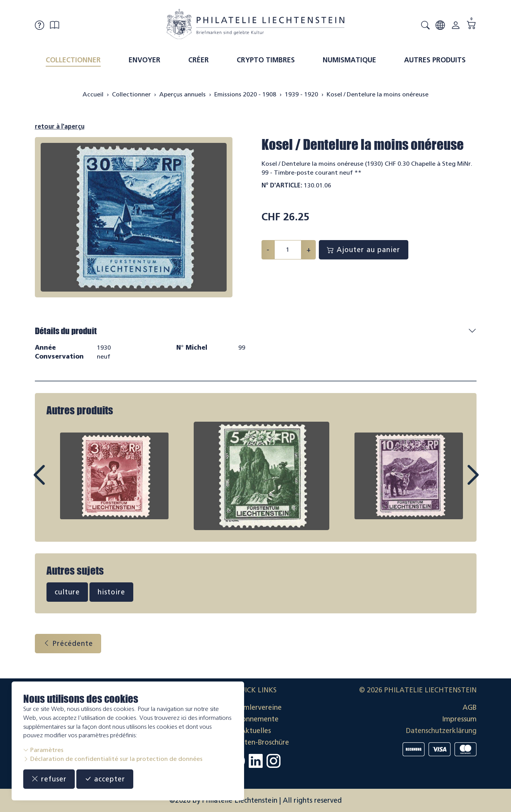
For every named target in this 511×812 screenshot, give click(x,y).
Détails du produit (66, 331)
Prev (57, 482)
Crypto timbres (266, 60)
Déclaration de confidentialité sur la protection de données (113, 759)
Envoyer (145, 60)
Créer (199, 60)
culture (67, 592)
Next (455, 482)
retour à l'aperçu (60, 126)
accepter (105, 779)
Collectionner (73, 60)
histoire (111, 592)
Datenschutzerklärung (441, 731)
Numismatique (349, 60)
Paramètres (43, 750)
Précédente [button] (68, 644)
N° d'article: (282, 185)
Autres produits (435, 60)
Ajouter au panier (364, 250)
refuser (49, 779)
